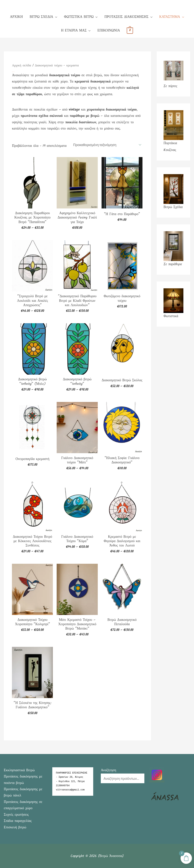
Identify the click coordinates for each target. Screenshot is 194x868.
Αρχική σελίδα (22, 66)
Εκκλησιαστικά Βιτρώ (19, 770)
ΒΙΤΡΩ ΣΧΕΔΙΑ (41, 17)
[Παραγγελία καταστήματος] (107, 145)
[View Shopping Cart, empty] (130, 31)
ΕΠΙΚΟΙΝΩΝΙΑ (109, 31)
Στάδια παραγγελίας (18, 821)
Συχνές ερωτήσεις (16, 814)
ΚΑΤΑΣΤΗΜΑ (170, 17)
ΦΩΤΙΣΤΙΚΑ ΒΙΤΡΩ (79, 17)
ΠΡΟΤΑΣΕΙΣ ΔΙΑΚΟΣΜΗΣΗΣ (126, 17)
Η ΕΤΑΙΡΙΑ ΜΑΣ (74, 31)
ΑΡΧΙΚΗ (16, 17)
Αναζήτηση (108, 770)
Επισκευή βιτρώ (15, 827)
